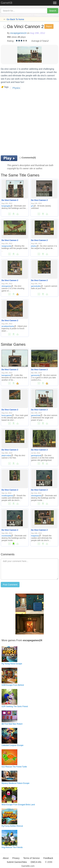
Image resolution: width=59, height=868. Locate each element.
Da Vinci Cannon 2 (10, 200)
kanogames (7, 375)
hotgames (36, 536)
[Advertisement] (29, 122)
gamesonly (36, 375)
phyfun (35, 246)
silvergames (7, 286)
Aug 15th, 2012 (38, 33)
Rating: (11, 41)
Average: (36, 41)
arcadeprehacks (9, 326)
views (14, 37)
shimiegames (37, 496)
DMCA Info (36, 862)
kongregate (7, 206)
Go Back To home (15, 19)
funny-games (8, 415)
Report (49, 26)
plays (23, 37)
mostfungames (8, 496)
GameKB (7, 3)
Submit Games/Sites (17, 862)
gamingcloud (37, 455)
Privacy (16, 858)
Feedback (48, 858)
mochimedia (7, 536)
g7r (33, 206)
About (6, 858)
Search (53, 11)
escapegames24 (18, 33)
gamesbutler (37, 286)
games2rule (37, 415)
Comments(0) (27, 158)
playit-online (7, 455)
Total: (45, 41)
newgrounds (7, 246)
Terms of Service (31, 858)
